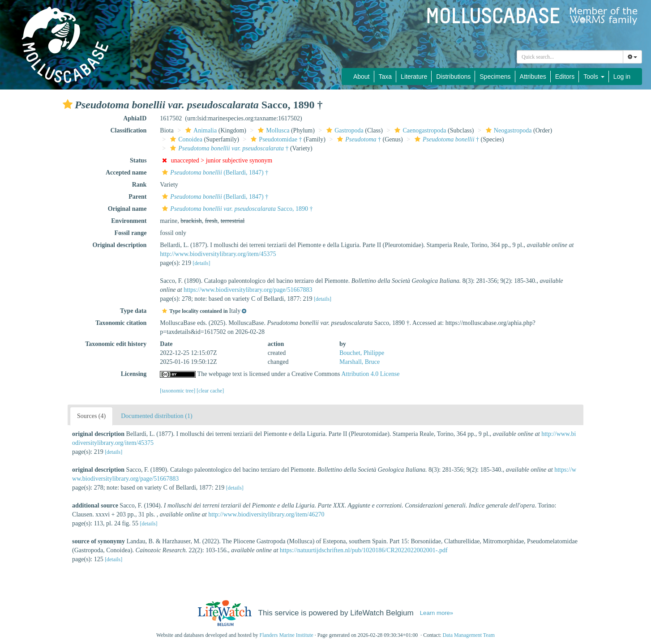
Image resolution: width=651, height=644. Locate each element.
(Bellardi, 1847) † (214, 173)
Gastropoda (344, 130)
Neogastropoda (508, 130)
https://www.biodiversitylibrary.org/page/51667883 (248, 290)
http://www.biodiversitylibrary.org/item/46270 (266, 514)
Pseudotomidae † (275, 139)
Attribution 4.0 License (370, 374)
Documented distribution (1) (156, 416)
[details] (201, 263)
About (362, 77)
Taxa (385, 77)
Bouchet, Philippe (362, 353)
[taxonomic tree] (178, 391)
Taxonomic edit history (116, 344)
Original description (119, 245)
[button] (68, 104)
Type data (133, 311)
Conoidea (185, 139)
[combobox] (570, 57)
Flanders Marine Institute (287, 635)
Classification (128, 130)
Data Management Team (469, 635)
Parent (137, 197)
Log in (622, 77)
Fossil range (130, 233)
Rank (139, 185)
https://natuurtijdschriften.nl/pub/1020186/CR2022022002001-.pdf (364, 550)
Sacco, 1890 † (236, 209)
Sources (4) (91, 416)
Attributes (533, 77)
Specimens (495, 77)
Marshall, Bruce (360, 362)
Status (138, 160)
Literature (414, 77)
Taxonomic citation (121, 323)
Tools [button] (594, 77)
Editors (565, 77)
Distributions (453, 77)
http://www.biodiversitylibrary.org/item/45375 (218, 254)
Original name (127, 209)
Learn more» (437, 613)
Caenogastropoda (419, 130)
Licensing (134, 374)
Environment (129, 221)
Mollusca (272, 130)
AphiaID (135, 118)
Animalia (200, 130)
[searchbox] (570, 57)
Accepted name (126, 173)
